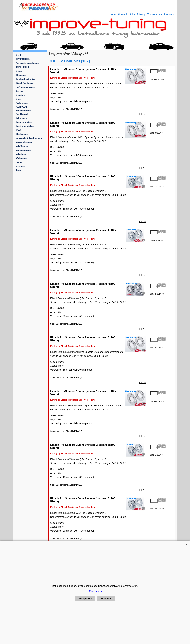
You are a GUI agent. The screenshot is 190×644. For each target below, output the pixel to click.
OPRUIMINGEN (23, 59)
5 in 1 (19, 55)
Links (132, 14)
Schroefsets (22, 118)
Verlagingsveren (24, 150)
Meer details (95, 591)
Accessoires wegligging (27, 63)
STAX (19, 130)
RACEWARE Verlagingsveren (24, 109)
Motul (19, 99)
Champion (21, 75)
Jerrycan (20, 91)
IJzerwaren (21, 166)
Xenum (19, 162)
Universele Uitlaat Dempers (29, 138)
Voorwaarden (155, 14)
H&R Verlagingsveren (26, 87)
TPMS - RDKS (22, 67)
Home (113, 14)
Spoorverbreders (24, 122)
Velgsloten (21, 154)
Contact (122, 14)
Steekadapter (22, 134)
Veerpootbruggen (24, 142)
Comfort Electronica (26, 79)
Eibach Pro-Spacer (25, 83)
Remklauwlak (22, 114)
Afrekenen (170, 14)
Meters (19, 71)
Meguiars (20, 95)
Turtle (19, 170)
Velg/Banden (22, 146)
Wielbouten (21, 158)
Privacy (141, 14)
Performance (22, 103)
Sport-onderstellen (25, 126)
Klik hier (143, 114)
